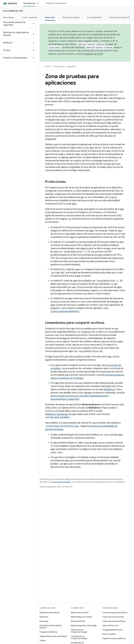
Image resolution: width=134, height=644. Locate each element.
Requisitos (44, 617)
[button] (16, 24)
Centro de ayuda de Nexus (114, 621)
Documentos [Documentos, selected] (29, 3)
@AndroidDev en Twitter (82, 617)
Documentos (58, 66)
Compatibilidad (94, 17)
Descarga (44, 621)
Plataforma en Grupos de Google (79, 631)
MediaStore (110, 389)
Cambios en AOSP (94, 54)
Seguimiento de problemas (114, 638)
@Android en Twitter (80, 613)
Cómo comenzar (30, 17)
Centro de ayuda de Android (115, 613)
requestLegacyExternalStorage (62, 426)
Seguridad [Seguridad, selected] (50, 17)
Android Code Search (56, 3)
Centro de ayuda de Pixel (113, 617)
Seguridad (71, 66)
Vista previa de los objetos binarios (51, 627)
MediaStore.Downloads (57, 414)
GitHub (43, 641)
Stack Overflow (109, 634)
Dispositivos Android (119, 17)
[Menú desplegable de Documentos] (39, 3)
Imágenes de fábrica (48, 632)
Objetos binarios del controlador (53, 636)
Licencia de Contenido (61, 482)
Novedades (9, 17)
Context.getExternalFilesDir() (65, 311)
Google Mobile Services (113, 630)
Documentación (13, 11)
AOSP (47, 66)
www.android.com (111, 625)
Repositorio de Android (49, 613)
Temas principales (71, 17)
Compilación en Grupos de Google (79, 637)
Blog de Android (78, 621)
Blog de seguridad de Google (84, 625)
